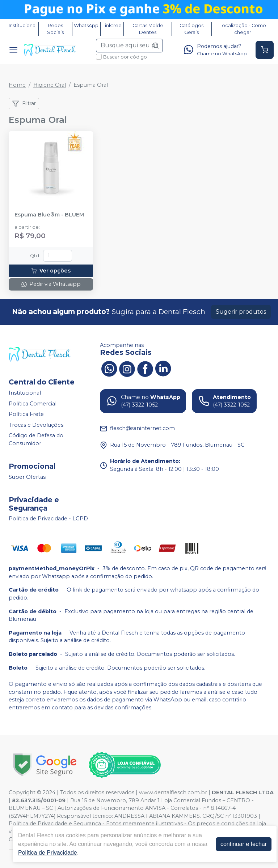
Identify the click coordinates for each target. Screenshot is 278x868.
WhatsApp (86, 25)
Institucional (23, 25)
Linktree (112, 25)
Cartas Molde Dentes (148, 29)
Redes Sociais (55, 29)
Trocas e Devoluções (36, 425)
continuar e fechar (244, 844)
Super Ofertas (27, 477)
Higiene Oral (50, 85)
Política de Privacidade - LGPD (48, 519)
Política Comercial (33, 404)
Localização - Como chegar (243, 29)
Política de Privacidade (48, 853)
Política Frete (26, 414)
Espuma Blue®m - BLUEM (49, 215)
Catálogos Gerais (191, 29)
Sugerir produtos (241, 312)
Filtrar (24, 104)
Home (17, 85)
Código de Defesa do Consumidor (36, 440)
